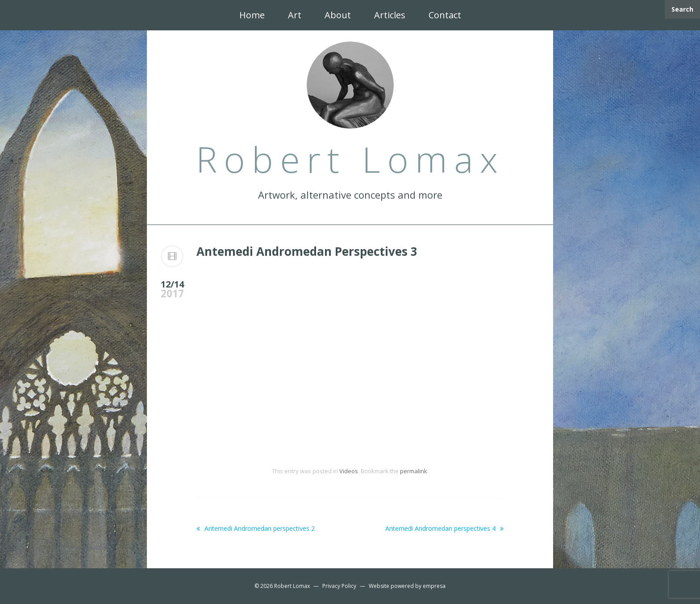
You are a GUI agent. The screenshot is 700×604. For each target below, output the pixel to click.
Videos (349, 471)
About (338, 15)
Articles (390, 15)
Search (682, 9)
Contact (445, 15)
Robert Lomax (292, 586)
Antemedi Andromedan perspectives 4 (444, 528)
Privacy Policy (339, 586)
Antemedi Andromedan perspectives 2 (256, 528)
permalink (414, 471)
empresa (434, 586)
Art (295, 15)
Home (252, 15)
